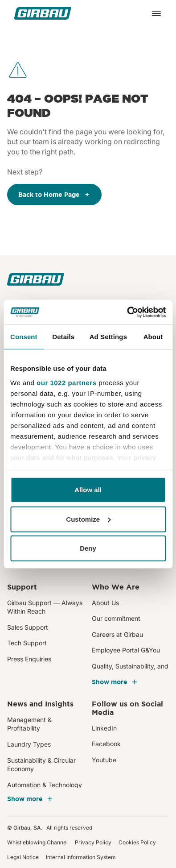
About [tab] (153, 337)
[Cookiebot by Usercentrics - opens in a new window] (127, 312)
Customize (88, 519)
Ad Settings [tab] (108, 337)
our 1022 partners (66, 382)
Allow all (88, 490)
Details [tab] (63, 337)
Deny (88, 548)
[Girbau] (43, 13)
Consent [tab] (24, 337)
